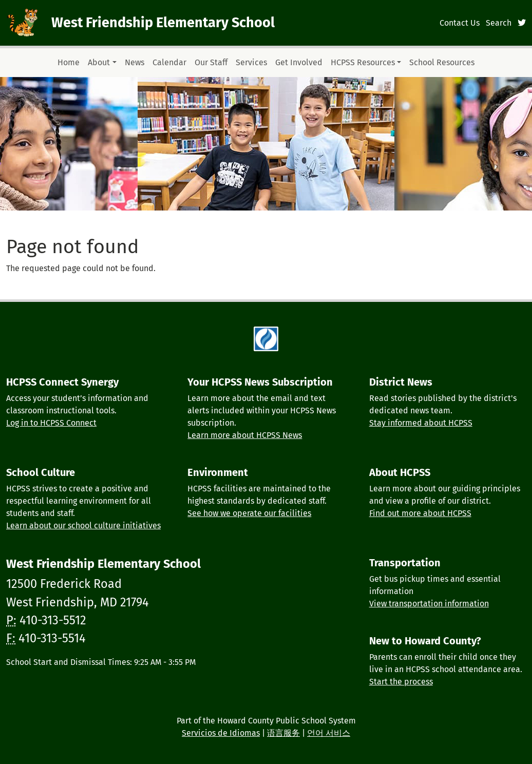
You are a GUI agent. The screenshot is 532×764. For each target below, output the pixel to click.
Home (69, 62)
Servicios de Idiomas (221, 733)
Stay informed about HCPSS (421, 423)
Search (499, 23)
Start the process (401, 682)
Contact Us (460, 23)
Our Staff (211, 62)
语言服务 (283, 733)
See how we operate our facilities (249, 513)
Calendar (169, 62)
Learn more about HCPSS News (245, 435)
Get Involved (299, 62)
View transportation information (429, 604)
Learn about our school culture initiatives (83, 526)
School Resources (442, 62)
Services (251, 62)
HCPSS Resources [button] (363, 62)
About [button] (99, 62)
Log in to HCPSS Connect (51, 423)
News (135, 62)
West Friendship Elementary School (163, 23)
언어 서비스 (329, 733)
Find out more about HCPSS (420, 513)
